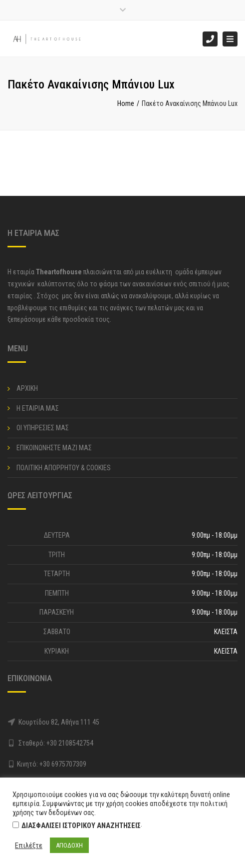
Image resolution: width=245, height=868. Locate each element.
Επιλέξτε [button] (29, 846)
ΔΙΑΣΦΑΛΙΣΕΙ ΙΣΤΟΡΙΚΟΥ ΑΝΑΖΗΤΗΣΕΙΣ (81, 826)
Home (126, 103)
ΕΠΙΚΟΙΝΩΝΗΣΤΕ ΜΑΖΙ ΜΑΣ (54, 448)
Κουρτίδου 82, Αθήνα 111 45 (59, 722)
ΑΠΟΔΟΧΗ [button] (69, 845)
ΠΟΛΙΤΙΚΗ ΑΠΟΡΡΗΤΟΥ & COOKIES (64, 468)
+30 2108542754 (70, 743)
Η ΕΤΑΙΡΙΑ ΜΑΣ (38, 408)
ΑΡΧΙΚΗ (27, 388)
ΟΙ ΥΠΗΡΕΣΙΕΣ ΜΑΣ (43, 428)
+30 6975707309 (63, 764)
